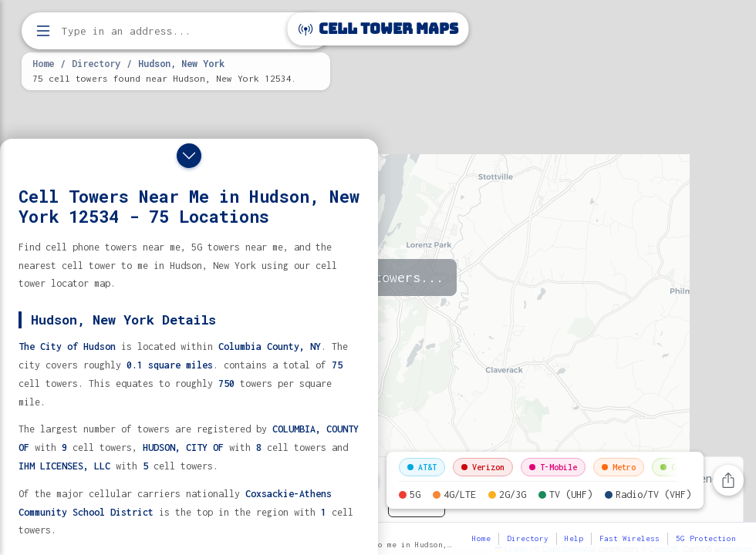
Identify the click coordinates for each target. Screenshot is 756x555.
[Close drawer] (189, 156)
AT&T (422, 467)
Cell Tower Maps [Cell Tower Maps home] (378, 29)
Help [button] (574, 538)
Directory (96, 63)
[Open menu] (43, 31)
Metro (619, 467)
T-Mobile (553, 467)
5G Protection (706, 538)
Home (43, 63)
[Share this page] (728, 480)
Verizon (483, 467)
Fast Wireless (629, 538)
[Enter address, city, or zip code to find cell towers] (177, 31)
